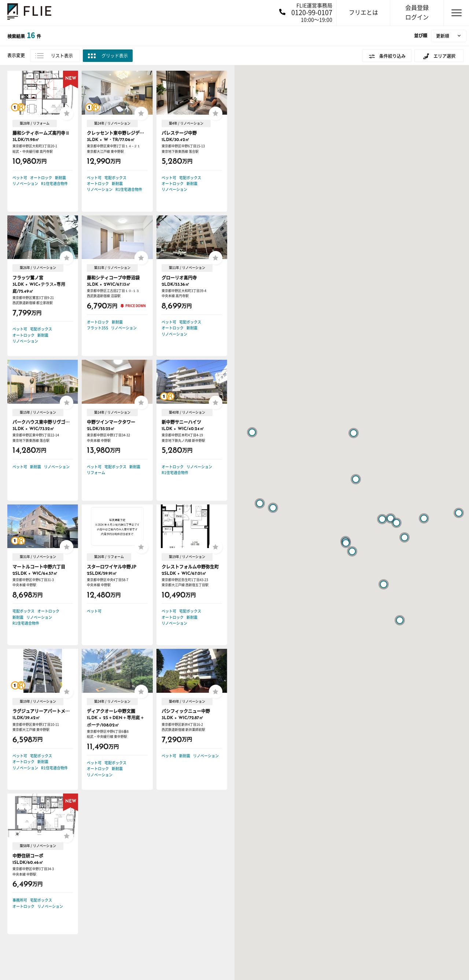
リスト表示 (62, 56)
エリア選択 (444, 56)
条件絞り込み (392, 56)
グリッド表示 (115, 56)
